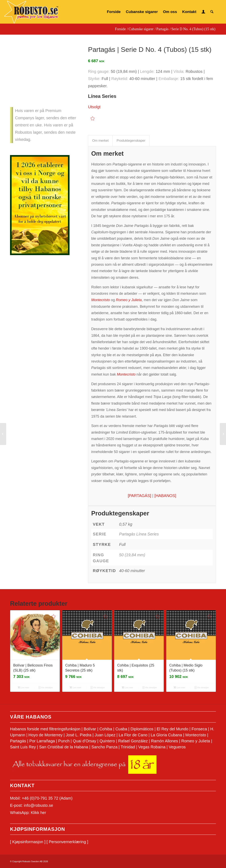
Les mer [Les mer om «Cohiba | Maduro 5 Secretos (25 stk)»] (75, 688)
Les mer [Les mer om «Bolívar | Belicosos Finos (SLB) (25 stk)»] (23, 688)
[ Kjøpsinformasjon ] (28, 842)
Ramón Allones (165, 741)
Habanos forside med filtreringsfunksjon (45, 729)
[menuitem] (114, 12)
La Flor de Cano (133, 735)
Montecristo (196, 735)
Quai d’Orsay (85, 741)
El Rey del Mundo (173, 729)
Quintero (107, 741)
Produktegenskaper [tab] (131, 141)
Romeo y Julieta (196, 741)
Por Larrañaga (42, 741)
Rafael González (133, 741)
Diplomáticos (142, 729)
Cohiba (106, 729)
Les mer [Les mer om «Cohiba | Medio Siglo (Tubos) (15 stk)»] (179, 688)
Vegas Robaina (152, 747)
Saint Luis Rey (23, 747)
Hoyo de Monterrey (45, 735)
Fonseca (199, 729)
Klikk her (38, 813)
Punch (64, 741)
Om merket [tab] (100, 141)
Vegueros (177, 747)
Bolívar (90, 729)
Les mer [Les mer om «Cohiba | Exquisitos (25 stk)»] (127, 688)
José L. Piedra (79, 735)
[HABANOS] (165, 496)
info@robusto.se (38, 805)
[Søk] (212, 12)
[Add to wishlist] (92, 118)
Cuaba (121, 729)
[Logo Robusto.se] (31, 12)
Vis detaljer (46, 688)
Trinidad (128, 747)
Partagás (18, 741)
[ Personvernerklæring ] (67, 842)
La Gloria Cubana (166, 735)
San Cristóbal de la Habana (64, 747)
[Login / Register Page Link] (203, 12)
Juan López (105, 735)
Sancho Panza (104, 747)
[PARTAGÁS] (140, 496)
